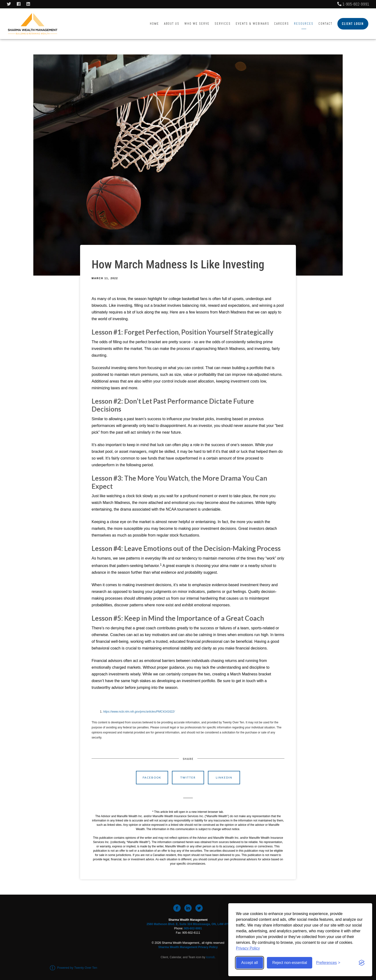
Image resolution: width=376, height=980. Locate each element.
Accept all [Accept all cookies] (250, 963)
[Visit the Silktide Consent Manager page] (362, 963)
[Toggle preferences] (328, 963)
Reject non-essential (290, 963)
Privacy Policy (248, 948)
